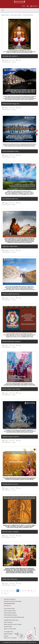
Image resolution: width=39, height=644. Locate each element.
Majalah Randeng (8, 634)
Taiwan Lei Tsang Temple (10, 629)
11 (31, 591)
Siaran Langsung (8, 622)
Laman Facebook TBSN (10, 611)
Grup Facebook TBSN (9, 609)
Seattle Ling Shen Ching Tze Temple (13, 624)
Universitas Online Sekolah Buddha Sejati (14, 617)
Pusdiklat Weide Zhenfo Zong (11, 620)
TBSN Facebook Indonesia (10, 615)
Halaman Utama (5, 15)
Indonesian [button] (34, 6)
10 (28, 591)
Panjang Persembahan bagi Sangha (13, 601)
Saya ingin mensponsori (10, 599)
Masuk (24, 6)
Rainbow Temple (8, 627)
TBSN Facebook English (10, 613)
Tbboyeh (6, 636)
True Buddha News (9, 632)
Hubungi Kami (7, 606)
